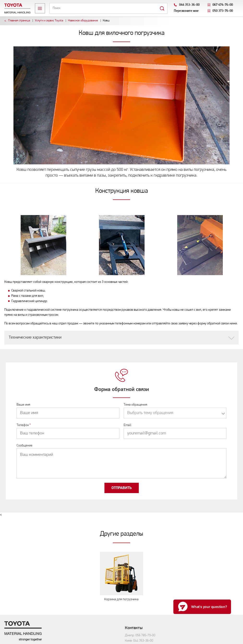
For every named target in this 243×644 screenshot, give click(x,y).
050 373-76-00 (223, 11)
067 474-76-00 (223, 5)
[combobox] (175, 413)
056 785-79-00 (145, 635)
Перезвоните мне (186, 11)
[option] (43, 245)
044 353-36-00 (189, 5)
